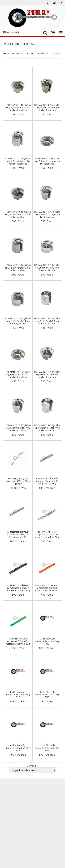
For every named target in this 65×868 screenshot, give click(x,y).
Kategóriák (13, 33)
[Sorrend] (32, 770)
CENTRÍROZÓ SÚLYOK (18, 54)
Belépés (48, 3)
